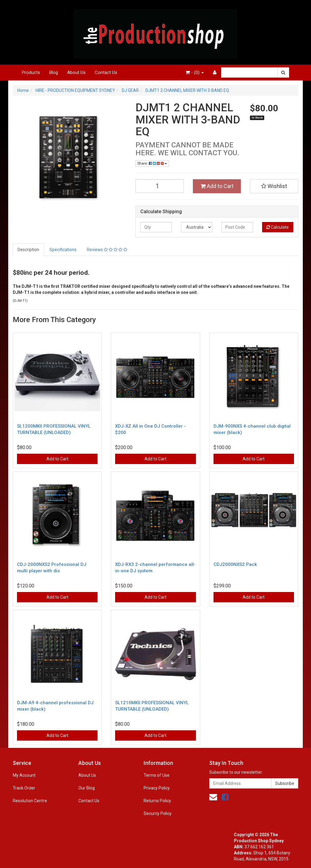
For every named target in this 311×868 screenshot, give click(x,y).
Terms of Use (157, 775)
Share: (152, 163)
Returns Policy (157, 801)
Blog (54, 72)
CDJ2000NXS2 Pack (235, 564)
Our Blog (87, 788)
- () (195, 72)
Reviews (107, 250)
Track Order (24, 788)
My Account (24, 775)
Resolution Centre (30, 801)
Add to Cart (217, 186)
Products (31, 72)
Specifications (63, 250)
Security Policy (158, 813)
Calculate (278, 227)
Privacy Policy (157, 788)
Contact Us (106, 72)
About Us (76, 72)
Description (28, 250)
